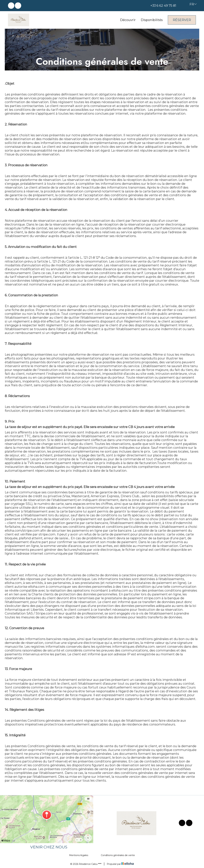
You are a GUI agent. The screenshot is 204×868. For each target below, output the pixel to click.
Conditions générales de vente (118, 855)
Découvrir (128, 20)
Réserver (182, 20)
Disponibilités (152, 20)
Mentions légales (79, 855)
